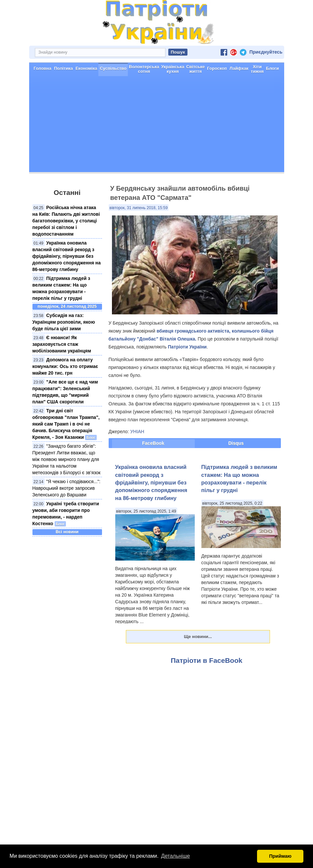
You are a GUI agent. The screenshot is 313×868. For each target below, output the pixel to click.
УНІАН (137, 432)
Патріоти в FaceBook (207, 660)
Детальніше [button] (175, 856)
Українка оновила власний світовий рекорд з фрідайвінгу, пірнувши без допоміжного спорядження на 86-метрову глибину (67, 256)
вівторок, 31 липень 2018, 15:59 (139, 208)
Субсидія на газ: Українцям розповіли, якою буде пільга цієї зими (64, 322)
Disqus (236, 443)
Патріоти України (187, 347)
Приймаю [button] (280, 856)
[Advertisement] (157, 126)
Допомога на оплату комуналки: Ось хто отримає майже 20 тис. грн (65, 366)
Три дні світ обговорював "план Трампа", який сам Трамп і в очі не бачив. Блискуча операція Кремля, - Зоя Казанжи (66, 424)
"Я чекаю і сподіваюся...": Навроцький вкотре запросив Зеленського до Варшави (67, 488)
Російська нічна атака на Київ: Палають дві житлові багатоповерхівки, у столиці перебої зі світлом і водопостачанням (66, 221)
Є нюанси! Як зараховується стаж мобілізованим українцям (62, 344)
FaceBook (153, 443)
